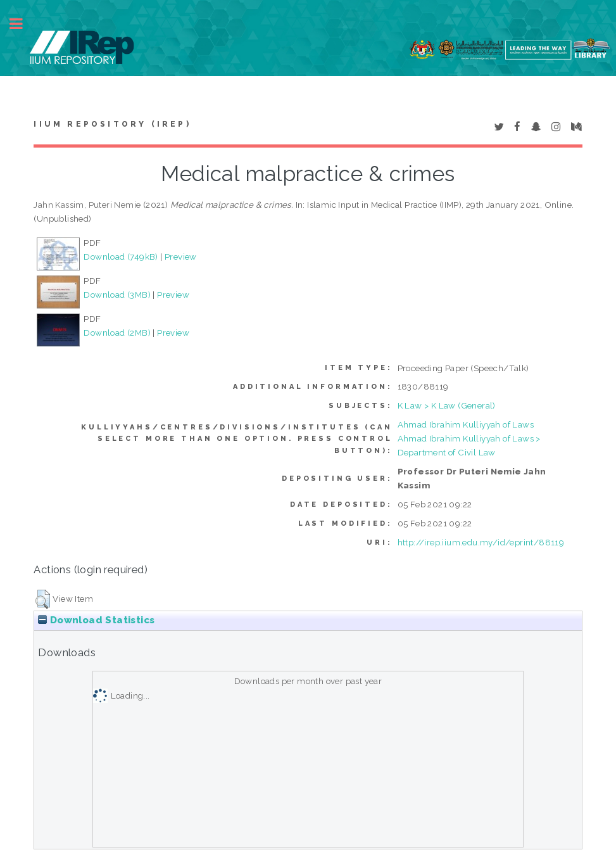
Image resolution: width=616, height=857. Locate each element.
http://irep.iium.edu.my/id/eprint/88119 (481, 542)
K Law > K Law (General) (447, 405)
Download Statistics (96, 620)
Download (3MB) (117, 295)
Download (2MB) (117, 333)
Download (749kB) (121, 257)
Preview (181, 257)
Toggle (23, 24)
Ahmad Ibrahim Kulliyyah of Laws (466, 424)
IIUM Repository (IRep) (112, 124)
